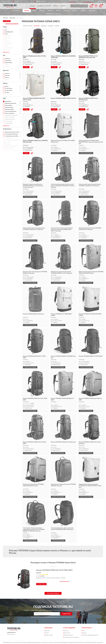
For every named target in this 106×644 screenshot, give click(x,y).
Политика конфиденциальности (90, 635)
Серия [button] (5, 27)
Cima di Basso (8, 36)
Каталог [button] (33, 6)
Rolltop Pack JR (9, 44)
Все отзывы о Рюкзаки (53, 593)
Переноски (8, 67)
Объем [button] (5, 83)
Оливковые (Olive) (9, 109)
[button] (87, 2)
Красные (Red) (8, 105)
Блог (84, 631)
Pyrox (6, 34)
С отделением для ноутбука (12, 136)
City (6, 30)
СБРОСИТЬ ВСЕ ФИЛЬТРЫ (12, 24)
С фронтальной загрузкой (11, 146)
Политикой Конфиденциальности (53, 617)
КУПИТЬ (26, 67)
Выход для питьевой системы (12, 132)
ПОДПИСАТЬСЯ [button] (66, 614)
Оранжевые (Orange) (10, 119)
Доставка (48, 631)
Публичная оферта (68, 635)
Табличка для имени (10, 148)
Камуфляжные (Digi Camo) (11, 115)
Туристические (9, 63)
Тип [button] (4, 56)
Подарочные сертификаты (53, 14)
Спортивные (8, 61)
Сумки (34, 11)
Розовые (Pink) (9, 121)
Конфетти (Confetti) (10, 117)
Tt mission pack (9, 48)
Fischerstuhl (8, 38)
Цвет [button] (5, 98)
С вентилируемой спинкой (11, 134)
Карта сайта (67, 633)
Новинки (56, 6)
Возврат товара (49, 635)
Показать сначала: (28, 26)
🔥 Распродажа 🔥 (16, 11)
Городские (8, 59)
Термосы (42, 11)
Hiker (6, 40)
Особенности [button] (7, 129)
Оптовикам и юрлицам (44, 6)
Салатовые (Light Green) (11, 111)
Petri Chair (7, 42)
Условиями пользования (66, 617)
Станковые (8, 144)
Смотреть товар (41, 584)
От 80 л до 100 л (9, 94)
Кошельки (66, 11)
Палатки (75, 11)
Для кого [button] (6, 71)
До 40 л (7, 86)
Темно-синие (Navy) (10, 113)
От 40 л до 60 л (9, 88)
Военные (7, 65)
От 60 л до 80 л (9, 90)
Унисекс (7, 78)
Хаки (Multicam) (9, 123)
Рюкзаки (27, 11)
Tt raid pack (8, 50)
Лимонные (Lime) (9, 107)
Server (6, 46)
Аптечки (50, 11)
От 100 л (7, 92)
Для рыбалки (8, 138)
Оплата (47, 633)
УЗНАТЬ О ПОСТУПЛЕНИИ (58, 153)
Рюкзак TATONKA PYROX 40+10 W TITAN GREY (54, 570)
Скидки (84, 633)
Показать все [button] (6, 52)
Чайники (83, 11)
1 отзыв (32, 403)
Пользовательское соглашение (71, 637)
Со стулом (7, 142)
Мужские (7, 76)
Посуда (58, 11)
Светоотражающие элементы (12, 140)
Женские (7, 74)
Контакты (63, 6)
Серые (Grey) (8, 101)
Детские (7, 80)
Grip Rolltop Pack (9, 32)
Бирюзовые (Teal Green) (11, 103)
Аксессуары (92, 11)
